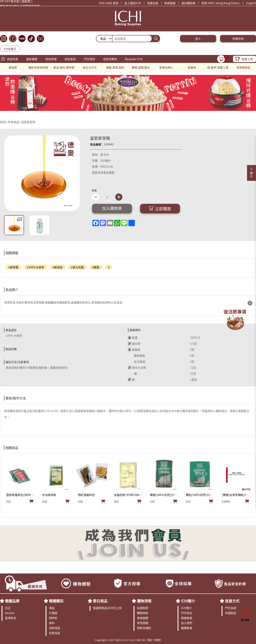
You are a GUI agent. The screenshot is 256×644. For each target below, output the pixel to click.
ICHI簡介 (188, 601)
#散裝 (96, 267)
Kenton (10, 613)
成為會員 (70, 59)
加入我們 (187, 623)
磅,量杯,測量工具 (218, 67)
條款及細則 (144, 628)
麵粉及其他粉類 (38, 67)
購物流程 (144, 601)
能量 (133, 337)
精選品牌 (12, 601)
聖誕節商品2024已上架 (107, 608)
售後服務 (143, 618)
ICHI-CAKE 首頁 (109, 3)
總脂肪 (134, 349)
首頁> (4, 122)
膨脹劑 (192, 67)
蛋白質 (134, 343)
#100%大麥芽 (35, 267)
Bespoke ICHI (134, 59)
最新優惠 (32, 59)
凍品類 (13, 67)
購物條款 (143, 613)
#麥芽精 (13, 267)
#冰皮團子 (10, 49)
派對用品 (55, 628)
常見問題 (143, 623)
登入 (198, 39)
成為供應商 (110, 59)
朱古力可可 (90, 67)
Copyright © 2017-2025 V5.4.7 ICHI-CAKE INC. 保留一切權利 (128, 640)
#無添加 (58, 267)
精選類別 (56, 601)
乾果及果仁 (166, 67)
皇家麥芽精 (28, 122)
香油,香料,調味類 (64, 67)
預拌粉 (53, 618)
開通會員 (187, 618)
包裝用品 (55, 633)
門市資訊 (89, 59)
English (251, 3)
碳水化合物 (137, 367)
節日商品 (100, 601)
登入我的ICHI (133, 3)
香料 (52, 623)
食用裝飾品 (243, 67)
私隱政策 (143, 608)
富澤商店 (11, 618)
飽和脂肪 (137, 355)
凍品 (52, 608)
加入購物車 (112, 208)
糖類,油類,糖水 (141, 67)
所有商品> (14, 122)
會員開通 (170, 3)
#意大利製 (77, 267)
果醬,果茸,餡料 (115, 67)
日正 (8, 608)
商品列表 (13, 59)
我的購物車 (188, 3)
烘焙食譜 (51, 59)
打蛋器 (53, 613)
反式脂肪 (137, 361)
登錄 (95, 172)
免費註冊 (153, 3)
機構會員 (187, 628)
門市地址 (187, 613)
